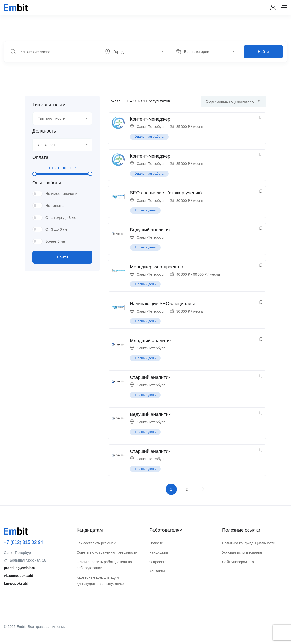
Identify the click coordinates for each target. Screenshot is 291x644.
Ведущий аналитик (150, 230)
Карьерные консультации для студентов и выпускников (101, 581)
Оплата (40, 157)
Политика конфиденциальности (249, 543)
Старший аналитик (150, 377)
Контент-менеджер (150, 119)
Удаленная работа (149, 137)
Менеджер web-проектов (156, 267)
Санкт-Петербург (151, 127)
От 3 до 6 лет (57, 229)
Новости (156, 543)
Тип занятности (49, 105)
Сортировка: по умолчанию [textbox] (230, 101)
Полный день (145, 210)
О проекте (158, 562)
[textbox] (133, 52)
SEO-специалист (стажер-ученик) (166, 193)
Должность (44, 131)
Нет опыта (54, 205)
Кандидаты (159, 552)
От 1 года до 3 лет (62, 217)
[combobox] (137, 52)
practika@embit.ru (20, 568)
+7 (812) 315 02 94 (24, 542)
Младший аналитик (151, 341)
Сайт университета (238, 562)
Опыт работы (47, 183)
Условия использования (242, 552)
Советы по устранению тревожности (107, 552)
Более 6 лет (56, 241)
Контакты (157, 571)
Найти (263, 52)
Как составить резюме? (96, 543)
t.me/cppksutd (16, 583)
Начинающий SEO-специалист (163, 304)
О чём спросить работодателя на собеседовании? (104, 565)
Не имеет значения (62, 194)
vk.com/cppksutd (19, 576)
